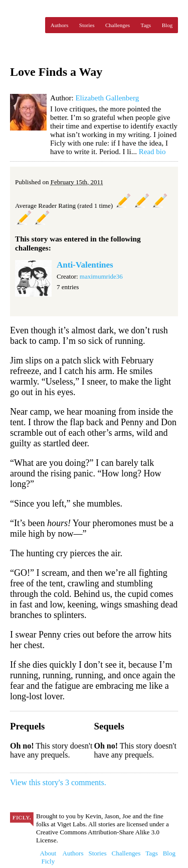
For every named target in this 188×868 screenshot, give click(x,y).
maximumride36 (101, 276)
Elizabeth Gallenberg (107, 98)
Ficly (25, 25)
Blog (167, 25)
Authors (59, 25)
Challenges (118, 25)
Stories (87, 25)
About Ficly (48, 857)
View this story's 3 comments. (58, 782)
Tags (146, 25)
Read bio (152, 152)
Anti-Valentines (85, 265)
